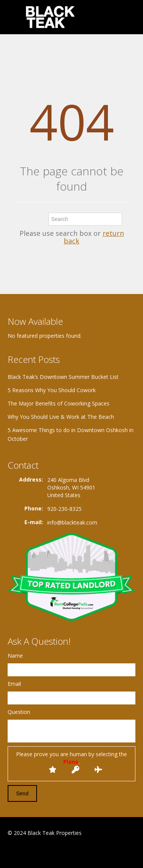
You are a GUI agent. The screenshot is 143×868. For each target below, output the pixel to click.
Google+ (26, 851)
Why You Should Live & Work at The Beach (61, 417)
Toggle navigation (14, 18)
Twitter (45, 851)
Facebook (10, 851)
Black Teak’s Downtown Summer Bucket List (63, 377)
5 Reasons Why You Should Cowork (52, 390)
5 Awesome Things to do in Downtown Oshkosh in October (71, 434)
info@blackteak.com (72, 522)
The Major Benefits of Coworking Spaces (59, 403)
